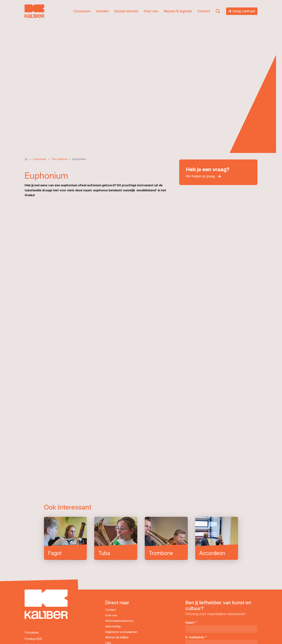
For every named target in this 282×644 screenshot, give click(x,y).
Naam (191, 622)
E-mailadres (196, 637)
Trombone (166, 538)
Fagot (65, 538)
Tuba (116, 538)
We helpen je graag (200, 176)
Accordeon (217, 538)
